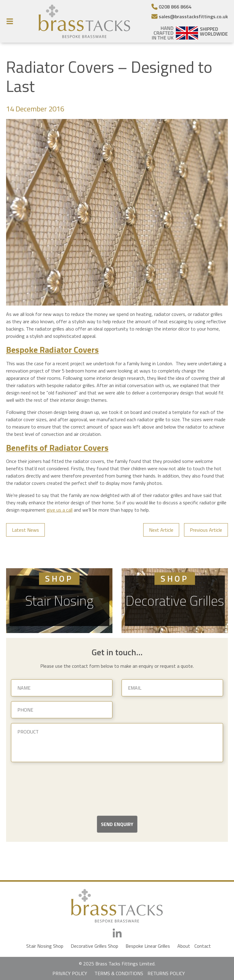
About (184, 946)
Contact (203, 946)
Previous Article (206, 530)
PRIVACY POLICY (70, 973)
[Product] (117, 743)
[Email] (190, 16)
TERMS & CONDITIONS (119, 973)
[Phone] (62, 710)
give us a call (60, 510)
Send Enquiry (117, 824)
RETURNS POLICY (166, 973)
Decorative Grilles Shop (94, 946)
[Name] (62, 688)
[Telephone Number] (190, 7)
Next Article (161, 530)
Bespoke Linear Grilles (148, 946)
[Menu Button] (12, 21)
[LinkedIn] (117, 934)
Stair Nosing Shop (45, 946)
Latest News (25, 530)
